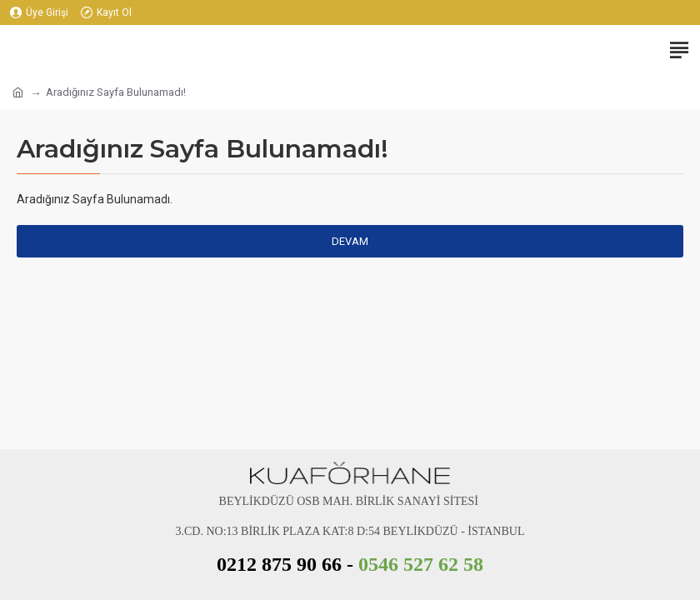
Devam (350, 241)
